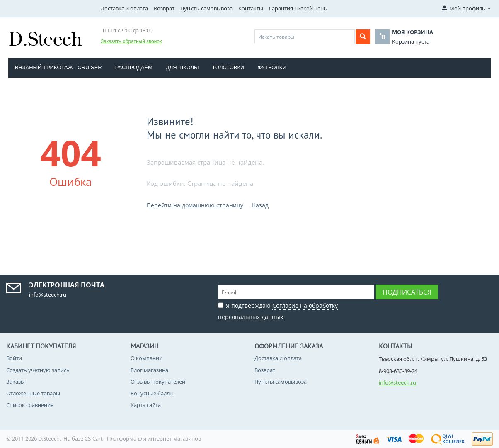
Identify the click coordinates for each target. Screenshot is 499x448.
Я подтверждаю (278, 310)
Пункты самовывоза (206, 8)
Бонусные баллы (152, 393)
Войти (14, 358)
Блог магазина (149, 370)
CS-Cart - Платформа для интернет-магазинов (143, 438)
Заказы (16, 382)
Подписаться (407, 292)
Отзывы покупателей (158, 382)
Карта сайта (146, 405)
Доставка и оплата (124, 8)
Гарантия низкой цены (298, 8)
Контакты (251, 8)
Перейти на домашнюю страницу (195, 205)
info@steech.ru (397, 382)
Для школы (182, 67)
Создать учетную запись (38, 370)
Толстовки (228, 67)
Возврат (164, 8)
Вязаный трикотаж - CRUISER (58, 67)
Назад (260, 205)
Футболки (272, 67)
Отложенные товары (33, 393)
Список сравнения (30, 405)
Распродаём (134, 67)
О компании (147, 358)
